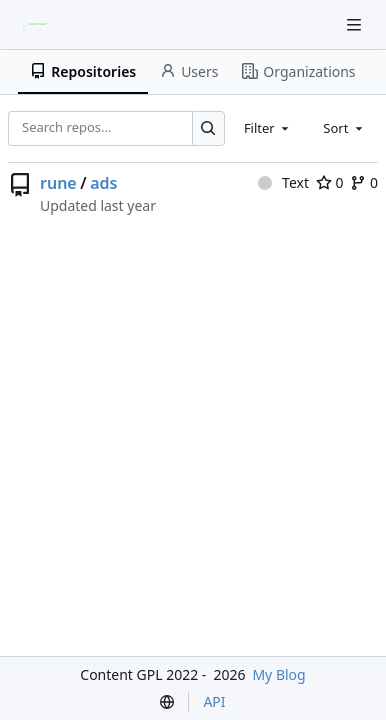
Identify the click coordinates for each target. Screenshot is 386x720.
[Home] (38, 25)
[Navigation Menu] (356, 24)
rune (58, 183)
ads (103, 183)
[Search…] (208, 128)
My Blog (278, 674)
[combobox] (268, 128)
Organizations (298, 71)
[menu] (167, 702)
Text (283, 182)
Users (189, 71)
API (214, 701)
